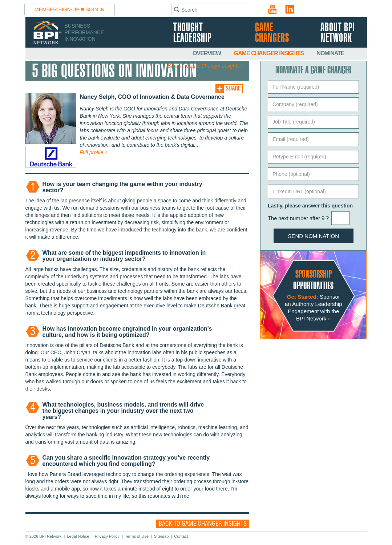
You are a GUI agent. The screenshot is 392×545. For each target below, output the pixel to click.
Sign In (95, 9)
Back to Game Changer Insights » (206, 66)
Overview (207, 53)
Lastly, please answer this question (310, 206)
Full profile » (94, 152)
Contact (181, 536)
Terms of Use (137, 536)
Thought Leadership (192, 33)
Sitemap (161, 536)
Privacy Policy (107, 536)
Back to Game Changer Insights (203, 524)
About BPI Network (338, 33)
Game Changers (272, 33)
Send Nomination (314, 236)
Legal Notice (78, 536)
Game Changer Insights (270, 53)
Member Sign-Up (57, 9)
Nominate (330, 53)
